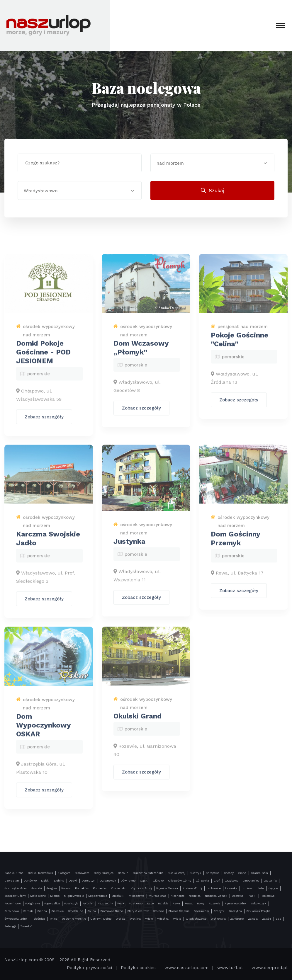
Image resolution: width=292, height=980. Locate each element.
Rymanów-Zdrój (236, 903)
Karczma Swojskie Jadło (48, 543)
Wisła (177, 919)
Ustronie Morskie (74, 919)
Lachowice (214, 888)
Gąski (144, 881)
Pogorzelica (52, 903)
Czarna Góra (259, 873)
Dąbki (45, 881)
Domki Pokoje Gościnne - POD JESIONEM (43, 357)
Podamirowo (13, 903)
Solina (92, 911)
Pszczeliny (105, 903)
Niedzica (195, 896)
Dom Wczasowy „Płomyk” (141, 352)
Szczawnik (201, 911)
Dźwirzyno (128, 881)
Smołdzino (75, 911)
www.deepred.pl (270, 968)
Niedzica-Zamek (216, 896)
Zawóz (267, 919)
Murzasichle (157, 896)
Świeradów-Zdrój (16, 919)
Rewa (176, 903)
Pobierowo (268, 896)
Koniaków (82, 888)
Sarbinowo (12, 911)
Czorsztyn (12, 881)
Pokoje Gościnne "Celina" (240, 344)
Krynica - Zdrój (141, 888)
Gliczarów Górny (180, 881)
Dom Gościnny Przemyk (235, 543)
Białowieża (82, 873)
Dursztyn (88, 881)
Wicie (149, 919)
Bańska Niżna (14, 873)
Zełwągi (10, 926)
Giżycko (158, 881)
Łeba (261, 888)
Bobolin (123, 873)
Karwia (66, 888)
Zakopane (237, 919)
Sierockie (57, 911)
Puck (121, 903)
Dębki (73, 881)
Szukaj (213, 190)
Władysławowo (196, 919)
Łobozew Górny (15, 896)
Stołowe (158, 911)
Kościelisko (119, 888)
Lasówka (231, 888)
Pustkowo (136, 903)
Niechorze (178, 896)
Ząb (278, 919)
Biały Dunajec (104, 873)
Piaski (252, 896)
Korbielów (100, 888)
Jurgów (52, 888)
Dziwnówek (108, 881)
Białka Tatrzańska (40, 873)
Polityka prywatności (89, 968)
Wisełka (163, 919)
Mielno (55, 896)
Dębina (59, 881)
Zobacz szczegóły (44, 421)
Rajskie (163, 903)
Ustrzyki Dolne (101, 919)
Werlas (121, 919)
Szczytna (235, 911)
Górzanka (202, 881)
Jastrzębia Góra (16, 888)
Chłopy (229, 873)
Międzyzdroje (98, 896)
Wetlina (135, 919)
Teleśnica (38, 919)
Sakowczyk (259, 903)
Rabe (150, 903)
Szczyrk (219, 911)
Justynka (129, 546)
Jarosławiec (251, 881)
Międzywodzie (74, 896)
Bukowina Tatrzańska (148, 873)
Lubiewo (247, 888)
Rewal (189, 903)
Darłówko (30, 881)
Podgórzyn (33, 903)
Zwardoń (26, 926)
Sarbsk (28, 911)
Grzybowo (231, 881)
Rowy (201, 903)
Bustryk (195, 873)
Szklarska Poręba (258, 911)
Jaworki (36, 888)
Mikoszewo (136, 896)
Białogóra (64, 873)
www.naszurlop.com (186, 968)
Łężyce (273, 888)
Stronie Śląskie (179, 911)
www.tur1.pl (230, 968)
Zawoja (253, 919)
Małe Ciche (38, 896)
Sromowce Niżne (112, 911)
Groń (217, 881)
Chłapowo (212, 873)
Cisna (242, 873)
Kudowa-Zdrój (192, 888)
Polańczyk (71, 903)
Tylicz (53, 919)
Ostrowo (237, 896)
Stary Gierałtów (138, 911)
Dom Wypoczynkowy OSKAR (43, 729)
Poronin (88, 903)
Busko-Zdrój (176, 873)
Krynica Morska (167, 888)
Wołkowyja (218, 919)
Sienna (42, 911)
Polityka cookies (138, 968)
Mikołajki (118, 896)
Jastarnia (270, 881)
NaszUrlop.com (21, 960)
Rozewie (214, 903)
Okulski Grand (137, 721)
